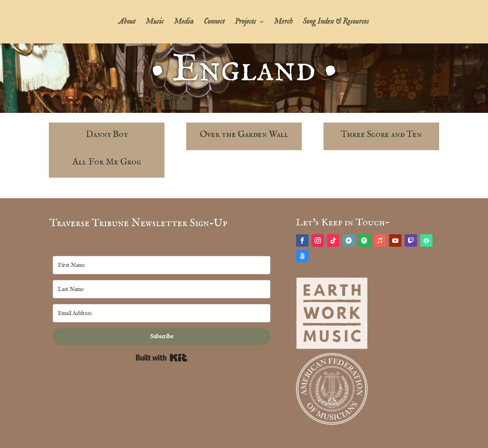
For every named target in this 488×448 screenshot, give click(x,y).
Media (184, 23)
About (127, 23)
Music (155, 23)
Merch (283, 23)
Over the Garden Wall (244, 134)
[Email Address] (162, 313)
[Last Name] (162, 289)
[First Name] (162, 265)
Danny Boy (107, 134)
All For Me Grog (107, 162)
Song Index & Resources (336, 23)
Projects (245, 23)
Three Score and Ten (381, 134)
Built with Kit (162, 358)
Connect (214, 23)
